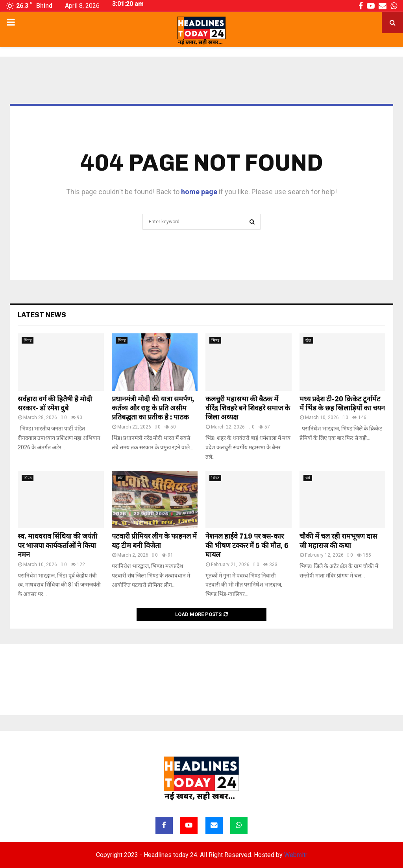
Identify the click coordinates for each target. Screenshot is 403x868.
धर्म (308, 478)
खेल (308, 340)
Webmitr (296, 855)
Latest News (42, 315)
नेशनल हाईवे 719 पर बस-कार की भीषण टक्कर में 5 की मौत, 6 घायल (247, 545)
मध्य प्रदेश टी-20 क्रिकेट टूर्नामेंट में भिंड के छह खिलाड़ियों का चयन (342, 404)
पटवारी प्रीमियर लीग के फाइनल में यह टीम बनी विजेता (154, 541)
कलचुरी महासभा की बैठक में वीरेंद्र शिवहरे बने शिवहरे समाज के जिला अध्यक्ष (248, 408)
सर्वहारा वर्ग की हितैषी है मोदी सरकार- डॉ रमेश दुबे (55, 404)
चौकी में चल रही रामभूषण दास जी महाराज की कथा (338, 541)
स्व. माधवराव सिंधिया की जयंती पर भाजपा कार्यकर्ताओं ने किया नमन (57, 545)
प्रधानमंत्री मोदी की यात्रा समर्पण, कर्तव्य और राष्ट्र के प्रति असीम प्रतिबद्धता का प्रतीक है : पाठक (153, 408)
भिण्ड (28, 340)
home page (199, 192)
